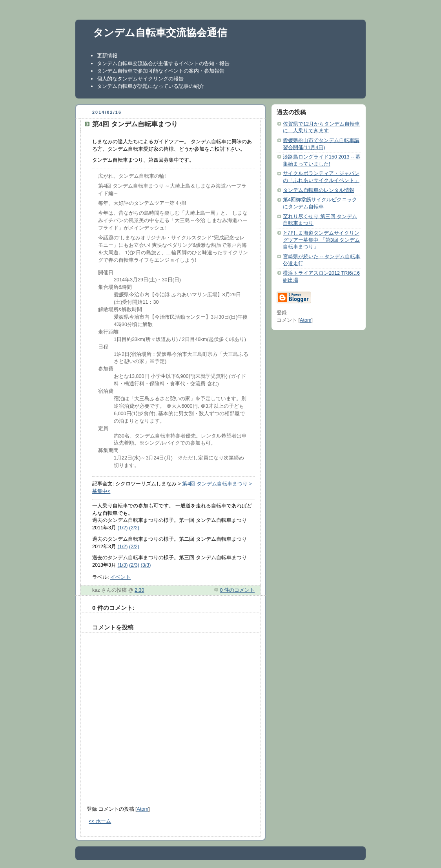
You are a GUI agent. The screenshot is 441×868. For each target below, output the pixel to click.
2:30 (139, 590)
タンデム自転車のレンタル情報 (319, 190)
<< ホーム (100, 821)
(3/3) (146, 565)
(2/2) (134, 528)
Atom (143, 809)
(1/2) (123, 528)
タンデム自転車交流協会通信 (160, 33)
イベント (120, 577)
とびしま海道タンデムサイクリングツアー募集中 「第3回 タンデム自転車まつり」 (321, 240)
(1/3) (123, 565)
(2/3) (134, 565)
